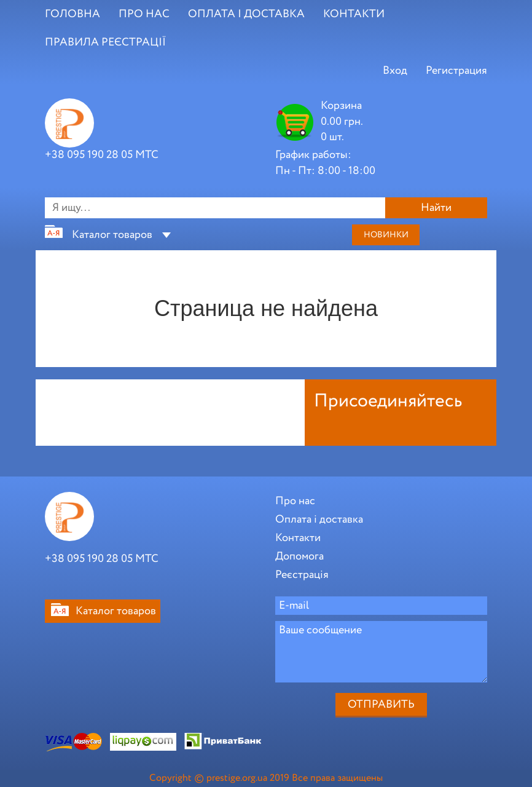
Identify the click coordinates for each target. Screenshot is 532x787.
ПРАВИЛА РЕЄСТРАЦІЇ (105, 42)
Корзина (341, 106)
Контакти (298, 538)
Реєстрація (302, 575)
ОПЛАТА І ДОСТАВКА (246, 14)
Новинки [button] (386, 235)
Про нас (295, 501)
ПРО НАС (144, 14)
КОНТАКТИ (354, 14)
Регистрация (456, 71)
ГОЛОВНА (72, 14)
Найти (436, 208)
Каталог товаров (112, 235)
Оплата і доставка (319, 520)
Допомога (299, 556)
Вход (395, 71)
